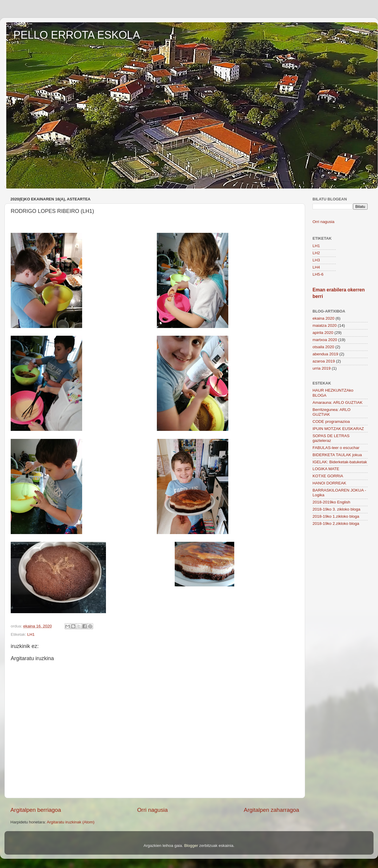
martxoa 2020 (325, 340)
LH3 (316, 260)
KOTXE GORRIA (328, 476)
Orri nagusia (153, 810)
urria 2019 (322, 368)
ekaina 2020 (324, 318)
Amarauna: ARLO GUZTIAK (338, 402)
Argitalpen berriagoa (36, 810)
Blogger (191, 846)
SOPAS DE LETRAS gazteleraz (331, 438)
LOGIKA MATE (326, 469)
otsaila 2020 (323, 347)
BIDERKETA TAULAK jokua (337, 455)
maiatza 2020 (325, 325)
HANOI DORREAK (329, 483)
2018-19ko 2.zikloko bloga (336, 524)
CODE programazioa (331, 422)
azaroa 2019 (324, 361)
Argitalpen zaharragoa (271, 810)
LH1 (31, 634)
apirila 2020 (323, 333)
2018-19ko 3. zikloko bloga (336, 509)
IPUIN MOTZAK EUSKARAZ (338, 429)
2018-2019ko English (331, 502)
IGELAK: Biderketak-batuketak (340, 462)
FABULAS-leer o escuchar (336, 448)
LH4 (316, 267)
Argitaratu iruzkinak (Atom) (71, 822)
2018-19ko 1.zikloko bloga (336, 516)
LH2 (316, 253)
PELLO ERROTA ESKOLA (77, 35)
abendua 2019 (325, 354)
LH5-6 (318, 274)
